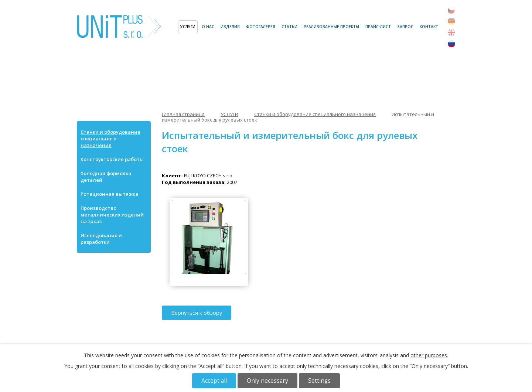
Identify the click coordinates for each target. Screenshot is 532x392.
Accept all (214, 381)
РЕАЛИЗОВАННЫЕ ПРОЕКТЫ (331, 27)
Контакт (429, 27)
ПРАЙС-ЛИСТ (378, 27)
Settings (319, 381)
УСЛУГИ (188, 27)
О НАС (208, 27)
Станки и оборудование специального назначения (315, 114)
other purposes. (429, 355)
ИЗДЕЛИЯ (230, 27)
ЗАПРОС (405, 27)
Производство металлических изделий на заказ (112, 215)
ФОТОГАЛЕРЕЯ (261, 27)
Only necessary (267, 381)
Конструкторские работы (112, 159)
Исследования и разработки (101, 239)
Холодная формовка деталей (106, 177)
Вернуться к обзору (197, 313)
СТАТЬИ (289, 27)
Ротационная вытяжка (109, 194)
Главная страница (171, 27)
